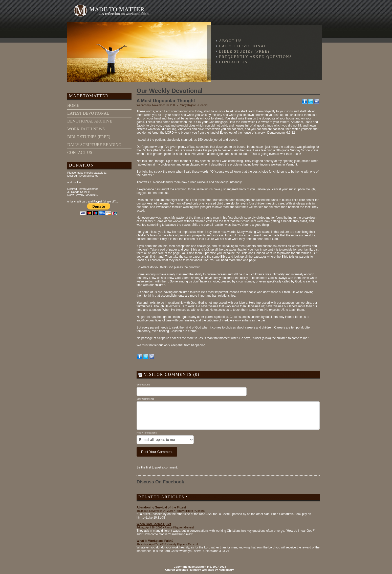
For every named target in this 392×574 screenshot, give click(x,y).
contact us (80, 152)
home (73, 105)
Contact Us (233, 62)
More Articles (208, 497)
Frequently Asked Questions (255, 57)
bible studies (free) (89, 137)
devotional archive (90, 121)
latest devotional (88, 113)
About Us (230, 41)
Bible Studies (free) (244, 51)
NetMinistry (226, 570)
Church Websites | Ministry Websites (190, 570)
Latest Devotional (243, 46)
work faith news (86, 129)
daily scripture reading (94, 145)
